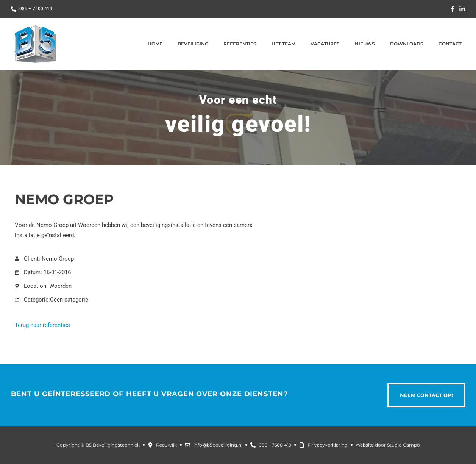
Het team (283, 44)
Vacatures (325, 44)
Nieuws (365, 44)
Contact (450, 44)
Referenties (240, 44)
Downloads (407, 44)
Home (155, 44)
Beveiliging (193, 44)
